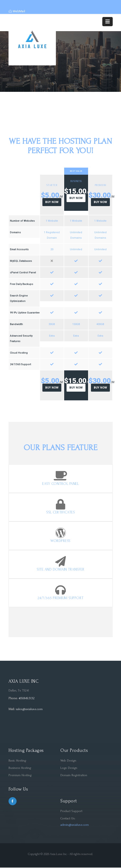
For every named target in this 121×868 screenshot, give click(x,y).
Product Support (71, 811)
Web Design (68, 761)
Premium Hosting (20, 776)
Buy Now (52, 202)
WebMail (17, 11)
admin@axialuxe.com (75, 825)
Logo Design (69, 768)
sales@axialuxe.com (29, 709)
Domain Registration (74, 776)
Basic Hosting (17, 761)
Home (97, 75)
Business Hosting (20, 768)
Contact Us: (68, 819)
